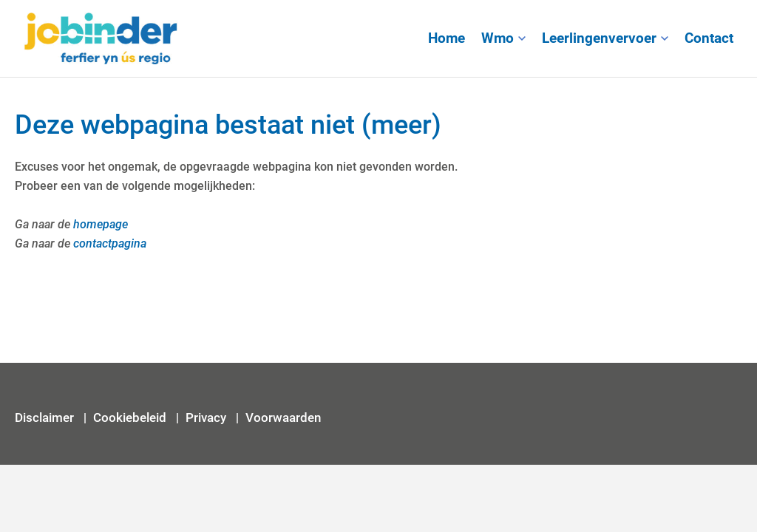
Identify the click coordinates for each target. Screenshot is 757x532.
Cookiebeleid (130, 417)
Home (447, 38)
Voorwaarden (283, 417)
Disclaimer (46, 417)
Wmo (498, 38)
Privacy (207, 417)
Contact (709, 38)
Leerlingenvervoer (599, 38)
